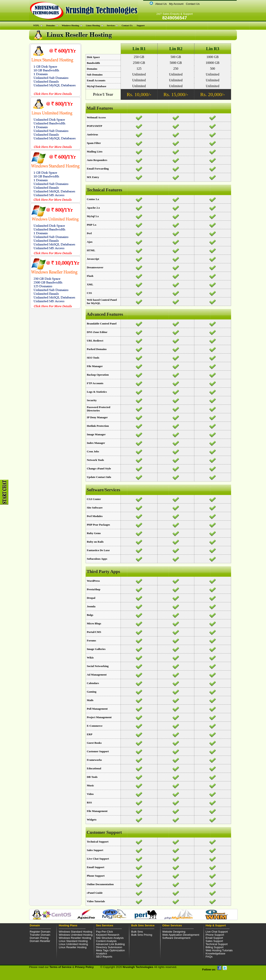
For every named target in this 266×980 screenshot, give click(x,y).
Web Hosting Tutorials (219, 950)
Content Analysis (106, 941)
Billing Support (214, 947)
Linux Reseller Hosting (73, 947)
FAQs (209, 957)
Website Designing (174, 932)
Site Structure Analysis (110, 938)
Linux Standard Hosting (73, 941)
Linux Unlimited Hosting (73, 944)
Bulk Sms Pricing (142, 935)
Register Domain (40, 932)
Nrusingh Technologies (138, 967)
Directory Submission (109, 947)
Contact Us (193, 4)
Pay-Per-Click (104, 932)
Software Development (176, 938)
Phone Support (215, 935)
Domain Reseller (40, 941)
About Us (161, 4)
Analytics (102, 953)
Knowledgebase (215, 953)
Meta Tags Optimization (110, 950)
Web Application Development (181, 935)
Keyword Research (108, 935)
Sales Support (214, 941)
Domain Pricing (39, 938)
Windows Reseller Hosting (75, 938)
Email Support (214, 938)
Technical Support (217, 944)
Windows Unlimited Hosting (76, 935)
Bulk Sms (137, 932)
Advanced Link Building (110, 944)
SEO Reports (104, 957)
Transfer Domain (40, 935)
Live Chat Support (217, 932)
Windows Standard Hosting (76, 932)
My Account (176, 4)
